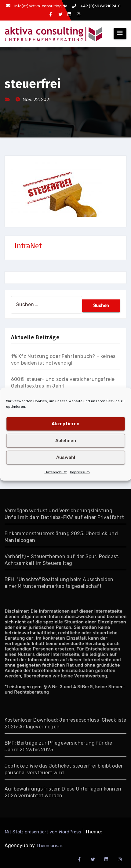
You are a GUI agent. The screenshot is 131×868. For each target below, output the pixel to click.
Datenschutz (56, 472)
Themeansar (49, 846)
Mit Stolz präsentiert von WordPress (44, 832)
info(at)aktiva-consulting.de (37, 6)
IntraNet (28, 246)
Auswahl (66, 457)
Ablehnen (66, 441)
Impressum (80, 472)
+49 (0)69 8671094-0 (96, 6)
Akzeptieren (65, 424)
